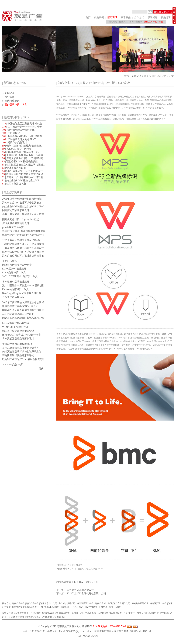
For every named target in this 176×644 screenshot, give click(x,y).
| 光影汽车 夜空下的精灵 (17, 149)
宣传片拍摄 (47, 617)
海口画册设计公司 (85, 603)
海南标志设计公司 (49, 603)
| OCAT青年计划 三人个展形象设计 (23, 171)
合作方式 (139, 17)
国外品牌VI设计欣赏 (154, 22)
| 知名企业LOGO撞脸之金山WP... (21, 180)
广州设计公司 (133, 613)
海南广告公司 (18, 603)
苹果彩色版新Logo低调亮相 (17, 344)
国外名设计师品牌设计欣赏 (17, 265)
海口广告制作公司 (122, 603)
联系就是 (153, 17)
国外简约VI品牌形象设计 (16, 210)
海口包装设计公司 (148, 613)
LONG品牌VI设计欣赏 (14, 269)
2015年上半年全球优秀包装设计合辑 (22, 199)
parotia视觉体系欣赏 (13, 227)
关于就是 (126, 17)
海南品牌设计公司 (34, 607)
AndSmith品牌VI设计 (13, 365)
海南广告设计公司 (33, 613)
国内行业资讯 (136, 22)
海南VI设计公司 (52, 607)
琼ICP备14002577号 (88, 636)
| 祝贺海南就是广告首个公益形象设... (24, 174)
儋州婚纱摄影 (18, 607)
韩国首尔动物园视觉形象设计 (18, 331)
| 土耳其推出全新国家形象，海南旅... (24, 155)
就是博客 (166, 17)
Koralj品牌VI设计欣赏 (14, 273)
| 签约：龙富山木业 (14, 184)
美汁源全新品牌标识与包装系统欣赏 (22, 352)
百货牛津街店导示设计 (15, 297)
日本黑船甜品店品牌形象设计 (18, 339)
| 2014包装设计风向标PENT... (20, 139)
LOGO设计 (80, 582)
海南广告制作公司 (103, 603)
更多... (42, 368)
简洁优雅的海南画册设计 (16, 223)
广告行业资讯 (77, 607)
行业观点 (123, 22)
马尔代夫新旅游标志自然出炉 (18, 314)
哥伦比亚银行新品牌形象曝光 (18, 355)
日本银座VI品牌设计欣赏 (16, 282)
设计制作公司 (59, 617)
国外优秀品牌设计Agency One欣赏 (21, 219)
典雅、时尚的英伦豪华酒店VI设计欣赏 (23, 214)
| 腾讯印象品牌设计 (15, 143)
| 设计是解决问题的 (14, 168)
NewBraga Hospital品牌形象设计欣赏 (22, 293)
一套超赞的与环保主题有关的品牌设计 (23, 248)
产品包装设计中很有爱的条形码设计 (22, 240)
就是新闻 (65, 607)
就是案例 (99, 17)
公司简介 (103, 607)
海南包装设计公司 (140, 603)
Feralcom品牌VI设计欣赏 (16, 289)
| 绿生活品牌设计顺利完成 (18, 130)
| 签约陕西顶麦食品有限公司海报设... (24, 165)
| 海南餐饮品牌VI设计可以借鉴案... (23, 136)
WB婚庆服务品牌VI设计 (15, 327)
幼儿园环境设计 (84, 613)
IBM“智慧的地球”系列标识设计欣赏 (22, 335)
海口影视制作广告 (117, 613)
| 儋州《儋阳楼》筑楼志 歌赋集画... (23, 146)
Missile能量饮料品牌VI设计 (17, 323)
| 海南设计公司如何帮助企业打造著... (24, 177)
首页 (88, 17)
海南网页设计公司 (158, 603)
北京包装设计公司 (33, 617)
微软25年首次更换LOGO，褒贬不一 (22, 306)
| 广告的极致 (11, 133)
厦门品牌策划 (163, 613)
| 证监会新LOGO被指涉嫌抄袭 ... (21, 162)
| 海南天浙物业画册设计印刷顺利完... (24, 158)
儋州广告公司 (115, 607)
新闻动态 (113, 22)
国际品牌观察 (91, 607)
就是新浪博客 (18, 613)
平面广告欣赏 (10, 261)
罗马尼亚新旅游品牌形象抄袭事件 (21, 348)
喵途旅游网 (19, 617)
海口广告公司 (32, 603)
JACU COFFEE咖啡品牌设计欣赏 (20, 276)
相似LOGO (92, 582)
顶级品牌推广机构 (67, 613)
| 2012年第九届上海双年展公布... (21, 152)
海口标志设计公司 (67, 603)
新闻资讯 (112, 17)
